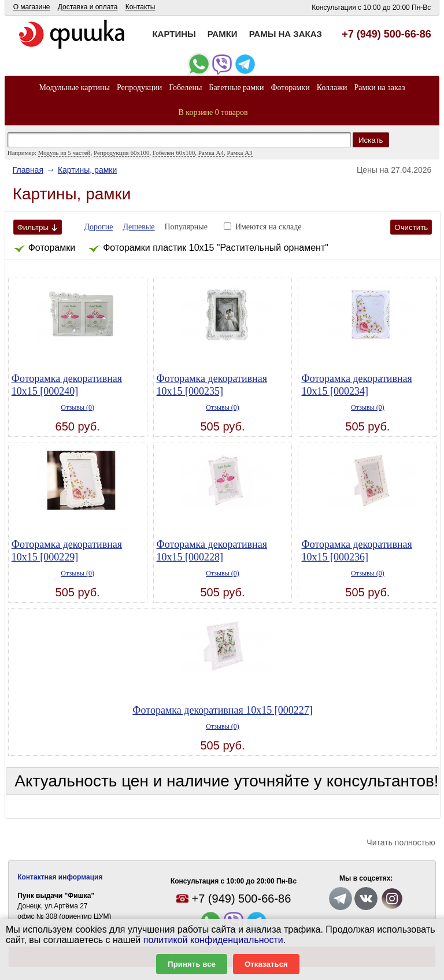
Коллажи (332, 88)
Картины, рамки (87, 170)
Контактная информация (60, 877)
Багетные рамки (236, 88)
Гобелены (185, 88)
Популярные (186, 227)
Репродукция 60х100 (121, 153)
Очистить (411, 227)
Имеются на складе (269, 227)
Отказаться (266, 964)
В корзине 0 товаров (213, 112)
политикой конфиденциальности (213, 940)
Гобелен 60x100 (174, 153)
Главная (28, 170)
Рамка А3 (239, 153)
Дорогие (99, 227)
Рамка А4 (211, 153)
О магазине (32, 7)
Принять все (192, 964)
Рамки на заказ (379, 88)
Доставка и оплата (88, 7)
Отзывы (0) (77, 407)
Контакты (140, 7)
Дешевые (138, 227)
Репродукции (139, 88)
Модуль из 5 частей (64, 153)
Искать (371, 140)
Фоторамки (290, 88)
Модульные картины (75, 88)
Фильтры (38, 227)
